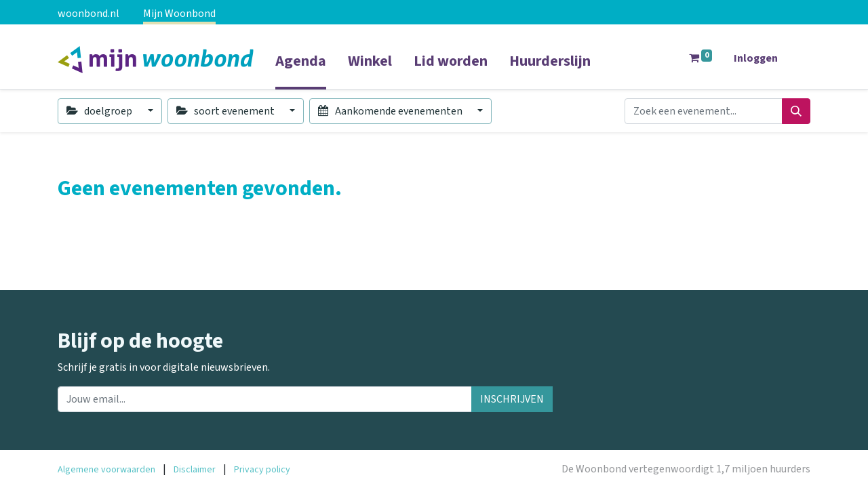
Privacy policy (262, 470)
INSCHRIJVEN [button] (512, 399)
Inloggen (756, 58)
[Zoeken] (796, 111)
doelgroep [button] (100, 111)
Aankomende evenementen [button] (391, 111)
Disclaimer (195, 470)
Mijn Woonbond (179, 14)
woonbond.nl (88, 14)
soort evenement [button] (226, 111)
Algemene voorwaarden (106, 470)
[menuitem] (301, 70)
